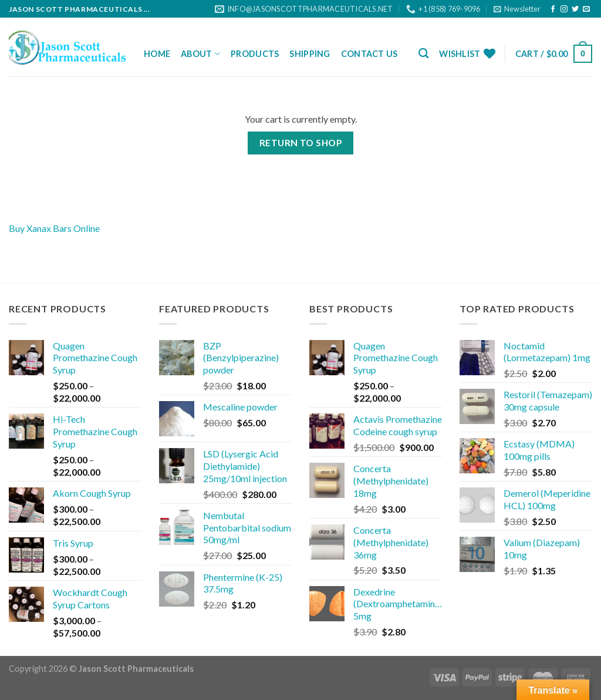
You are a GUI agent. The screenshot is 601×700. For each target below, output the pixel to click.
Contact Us (369, 54)
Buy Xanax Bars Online (54, 228)
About (200, 54)
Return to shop (301, 143)
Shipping (310, 54)
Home (157, 54)
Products (255, 54)
